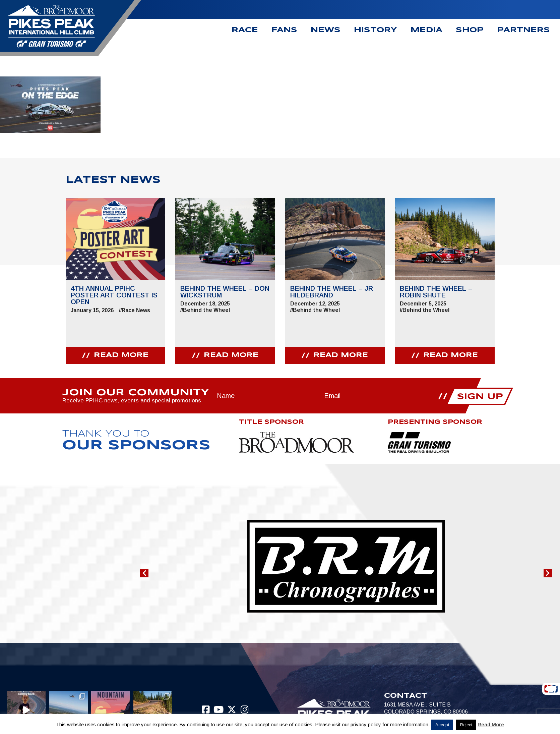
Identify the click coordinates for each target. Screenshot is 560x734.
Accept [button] (442, 725)
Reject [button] (466, 725)
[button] (144, 573)
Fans (284, 30)
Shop (470, 30)
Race (245, 30)
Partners (523, 30)
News (326, 30)
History (376, 30)
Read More (491, 724)
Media (426, 30)
